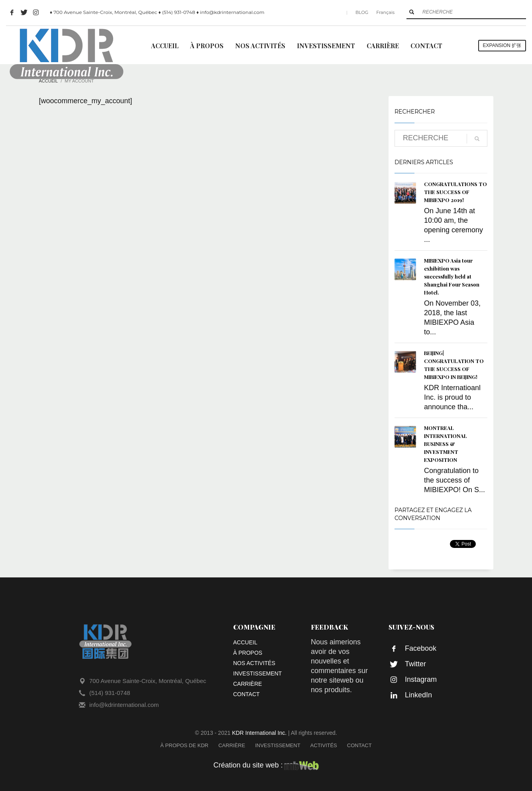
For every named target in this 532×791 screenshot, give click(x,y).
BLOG (362, 12)
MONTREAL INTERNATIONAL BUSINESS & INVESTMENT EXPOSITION (446, 444)
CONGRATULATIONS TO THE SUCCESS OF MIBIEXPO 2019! (455, 192)
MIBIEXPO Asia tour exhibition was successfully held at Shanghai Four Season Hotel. (452, 276)
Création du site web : (266, 765)
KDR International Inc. (259, 733)
